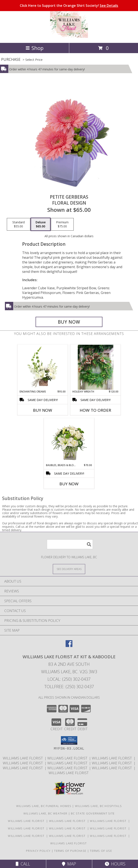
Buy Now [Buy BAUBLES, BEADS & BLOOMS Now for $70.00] (69, 484)
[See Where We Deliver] (69, 569)
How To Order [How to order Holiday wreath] (95, 410)
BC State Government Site (93, 813)
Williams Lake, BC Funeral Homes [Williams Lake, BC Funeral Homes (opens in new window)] (44, 806)
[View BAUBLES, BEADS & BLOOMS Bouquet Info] (69, 441)
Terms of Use (101, 851)
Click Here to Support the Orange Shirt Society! (69, 6)
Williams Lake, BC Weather (45, 813)
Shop (34, 48)
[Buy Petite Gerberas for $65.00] (69, 322)
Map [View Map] (69, 864)
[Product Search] (70, 544)
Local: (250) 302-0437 (69, 679)
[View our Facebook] (69, 646)
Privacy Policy (38, 851)
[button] (69, 740)
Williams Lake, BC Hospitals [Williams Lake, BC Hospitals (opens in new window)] (98, 806)
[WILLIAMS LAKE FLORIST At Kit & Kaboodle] (69, 37)
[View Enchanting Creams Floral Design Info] (43, 367)
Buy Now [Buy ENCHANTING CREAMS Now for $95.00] (43, 410)
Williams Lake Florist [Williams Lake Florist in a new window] (24, 758)
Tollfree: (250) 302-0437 (69, 687)
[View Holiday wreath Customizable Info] (96, 367)
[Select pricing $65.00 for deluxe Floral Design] (41, 224)
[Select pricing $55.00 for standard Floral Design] (19, 224)
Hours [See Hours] (115, 864)
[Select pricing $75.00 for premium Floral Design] (62, 224)
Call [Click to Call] (23, 864)
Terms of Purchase (70, 851)
